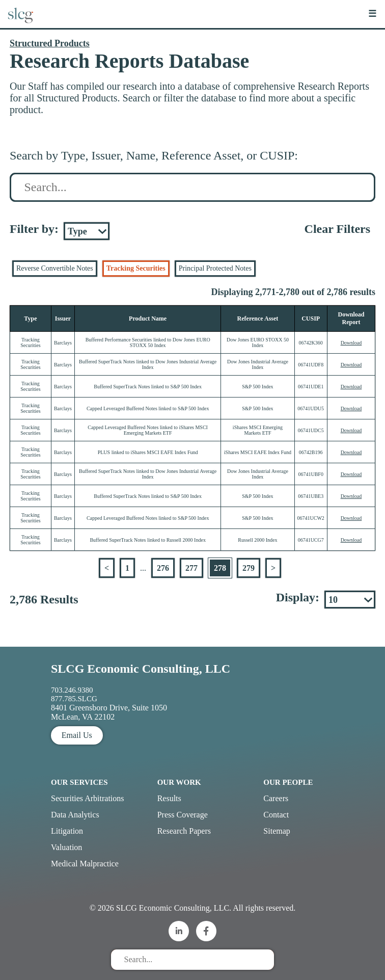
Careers (276, 798)
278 (220, 568)
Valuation (66, 847)
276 (163, 568)
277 (191, 568)
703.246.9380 (72, 690)
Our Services (79, 782)
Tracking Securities (136, 268)
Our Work (179, 782)
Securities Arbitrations (88, 798)
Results (169, 798)
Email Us (77, 735)
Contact (276, 815)
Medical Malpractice (85, 864)
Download (351, 343)
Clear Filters (338, 229)
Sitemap (277, 831)
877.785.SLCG (74, 699)
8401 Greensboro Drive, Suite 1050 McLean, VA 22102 (109, 712)
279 (249, 568)
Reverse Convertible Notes (55, 268)
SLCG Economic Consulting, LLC (141, 669)
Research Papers (184, 831)
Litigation (67, 831)
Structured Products (50, 43)
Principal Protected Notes (215, 268)
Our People (288, 782)
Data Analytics (75, 815)
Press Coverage (183, 815)
